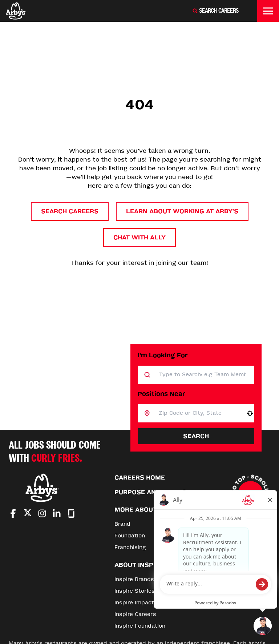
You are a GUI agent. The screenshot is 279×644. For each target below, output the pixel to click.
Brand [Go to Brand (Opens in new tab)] (122, 524)
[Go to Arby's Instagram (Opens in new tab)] (42, 513)
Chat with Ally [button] (139, 237)
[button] (250, 413)
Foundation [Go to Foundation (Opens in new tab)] (130, 536)
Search (196, 436)
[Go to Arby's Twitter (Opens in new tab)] (28, 514)
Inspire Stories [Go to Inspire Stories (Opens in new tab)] (135, 591)
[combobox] (198, 413)
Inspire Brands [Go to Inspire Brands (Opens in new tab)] (134, 579)
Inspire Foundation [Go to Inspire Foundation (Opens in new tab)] (140, 626)
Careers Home (140, 478)
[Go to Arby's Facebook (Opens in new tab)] (13, 513)
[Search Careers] (215, 11)
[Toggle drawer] (268, 11)
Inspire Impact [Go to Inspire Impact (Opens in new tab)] (134, 603)
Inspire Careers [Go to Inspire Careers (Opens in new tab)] (135, 614)
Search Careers (70, 211)
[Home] (16, 11)
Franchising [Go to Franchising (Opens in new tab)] (130, 547)
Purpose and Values (150, 492)
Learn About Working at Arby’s (182, 211)
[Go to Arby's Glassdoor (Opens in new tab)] (71, 513)
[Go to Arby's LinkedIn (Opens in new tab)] (57, 513)
